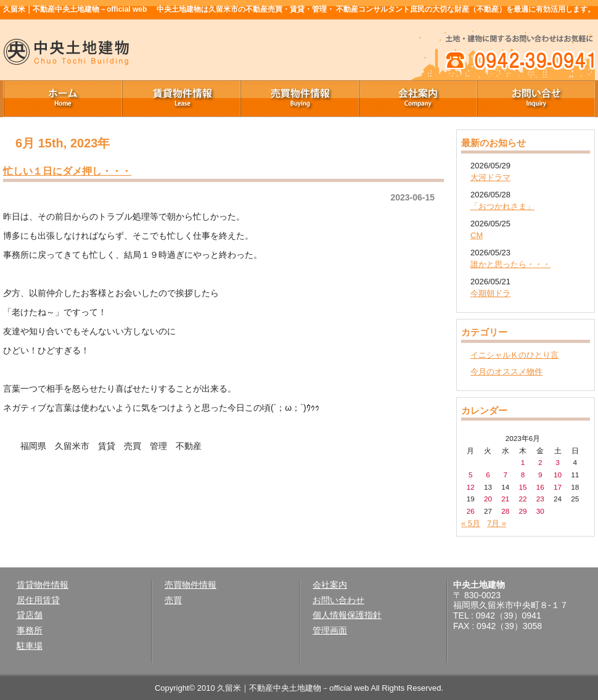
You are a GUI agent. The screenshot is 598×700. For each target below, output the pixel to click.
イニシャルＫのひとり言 (514, 355)
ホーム (62, 99)
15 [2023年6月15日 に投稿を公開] (522, 487)
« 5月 (471, 523)
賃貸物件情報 (181, 99)
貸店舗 (30, 615)
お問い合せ (536, 99)
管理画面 (330, 630)
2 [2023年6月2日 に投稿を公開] (540, 462)
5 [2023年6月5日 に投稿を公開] (471, 475)
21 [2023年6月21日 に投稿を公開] (505, 499)
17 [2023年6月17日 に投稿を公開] (558, 487)
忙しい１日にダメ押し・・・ (67, 171)
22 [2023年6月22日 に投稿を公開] (522, 499)
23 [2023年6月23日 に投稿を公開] (540, 499)
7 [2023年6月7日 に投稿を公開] (505, 475)
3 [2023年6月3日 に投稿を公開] (558, 462)
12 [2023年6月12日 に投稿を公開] (471, 487)
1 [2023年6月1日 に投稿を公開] (523, 462)
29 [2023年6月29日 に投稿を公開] (522, 511)
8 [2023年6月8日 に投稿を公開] (523, 475)
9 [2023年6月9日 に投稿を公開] (540, 475)
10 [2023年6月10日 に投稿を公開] (558, 475)
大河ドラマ (490, 177)
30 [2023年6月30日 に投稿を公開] (540, 511)
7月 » (497, 523)
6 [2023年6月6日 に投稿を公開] (488, 475)
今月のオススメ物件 (506, 372)
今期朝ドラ (490, 293)
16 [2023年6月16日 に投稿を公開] (540, 487)
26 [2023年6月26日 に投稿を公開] (471, 511)
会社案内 (417, 99)
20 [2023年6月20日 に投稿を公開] (488, 499)
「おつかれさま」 (502, 206)
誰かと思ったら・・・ (510, 264)
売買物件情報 (299, 99)
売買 (173, 600)
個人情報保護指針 (347, 615)
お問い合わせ (338, 600)
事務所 (30, 630)
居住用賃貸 (38, 600)
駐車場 (30, 646)
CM (477, 235)
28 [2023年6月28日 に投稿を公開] (505, 511)
